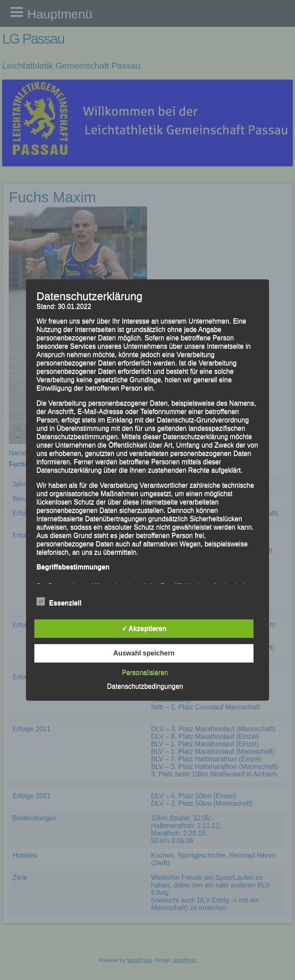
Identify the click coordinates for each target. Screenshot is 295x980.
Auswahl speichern (144, 653)
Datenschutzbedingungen (145, 686)
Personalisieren (145, 672)
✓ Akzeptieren (144, 628)
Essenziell (59, 602)
